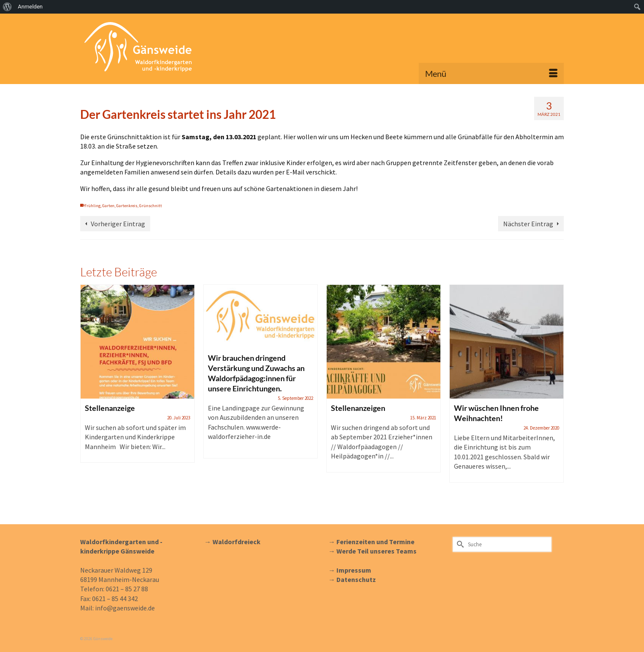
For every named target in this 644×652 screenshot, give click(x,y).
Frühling (92, 206)
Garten (108, 206)
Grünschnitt (151, 206)
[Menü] (491, 73)
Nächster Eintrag (528, 224)
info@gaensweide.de (125, 608)
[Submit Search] (459, 544)
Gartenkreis (127, 206)
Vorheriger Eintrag (118, 224)
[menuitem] (7, 7)
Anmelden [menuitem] (30, 7)
